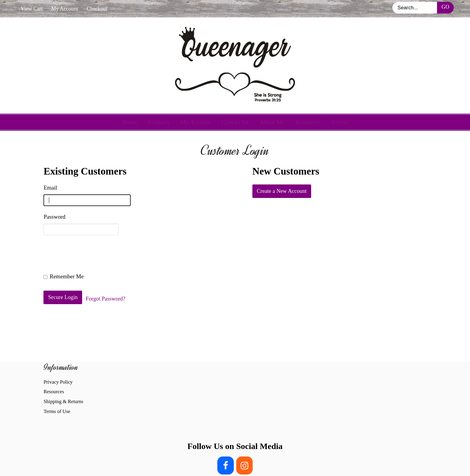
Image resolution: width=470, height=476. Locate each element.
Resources (308, 122)
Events (339, 122)
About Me (272, 122)
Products (159, 122)
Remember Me (64, 276)
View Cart (32, 9)
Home (130, 122)
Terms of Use (57, 411)
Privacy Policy (58, 382)
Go (445, 7)
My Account (65, 9)
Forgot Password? (106, 299)
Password (54, 217)
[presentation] (89, 254)
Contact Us (235, 122)
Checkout (97, 9)
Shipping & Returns (63, 401)
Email (50, 188)
